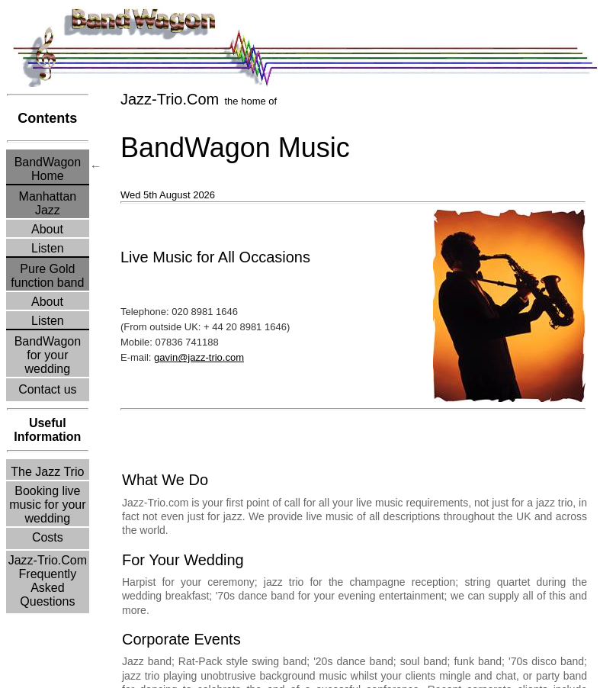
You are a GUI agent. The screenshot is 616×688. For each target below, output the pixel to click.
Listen (48, 248)
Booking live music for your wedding (47, 505)
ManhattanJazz (48, 203)
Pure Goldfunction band (47, 276)
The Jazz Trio (47, 472)
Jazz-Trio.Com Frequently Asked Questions (48, 581)
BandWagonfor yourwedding (48, 355)
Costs (48, 537)
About (47, 229)
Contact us (47, 389)
